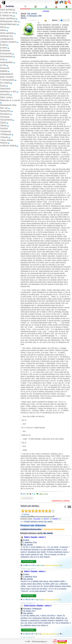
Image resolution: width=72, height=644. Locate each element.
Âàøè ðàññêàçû (8, 18)
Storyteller (37, 519)
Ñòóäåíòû (5, 114)
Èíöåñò (4, 48)
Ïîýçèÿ (3, 86)
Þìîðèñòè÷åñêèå (8, 146)
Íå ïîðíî (3, 65)
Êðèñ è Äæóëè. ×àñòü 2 (35, 537)
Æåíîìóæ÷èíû (6, 36)
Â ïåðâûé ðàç (7, 16)
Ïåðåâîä (4, 71)
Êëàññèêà (5, 51)
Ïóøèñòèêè (5, 89)
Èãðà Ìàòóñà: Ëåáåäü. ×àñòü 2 (38, 606)
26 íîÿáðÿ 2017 (29, 611)
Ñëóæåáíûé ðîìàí (8, 105)
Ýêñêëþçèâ (6, 134)
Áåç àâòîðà (32, 14)
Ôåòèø (3, 126)
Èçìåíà (3, 45)
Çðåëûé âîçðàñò (8, 42)
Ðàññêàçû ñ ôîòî (8, 92)
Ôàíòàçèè (5, 117)
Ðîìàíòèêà (5, 94)
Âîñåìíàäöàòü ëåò (9, 21)
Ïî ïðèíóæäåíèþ (7, 80)
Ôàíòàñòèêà (6, 120)
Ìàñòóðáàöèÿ (6, 56)
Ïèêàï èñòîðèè (7, 77)
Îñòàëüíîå (5, 68)
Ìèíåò (3, 59)
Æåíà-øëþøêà (7, 33)
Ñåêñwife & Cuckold (10, 100)
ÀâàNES (55, 519)
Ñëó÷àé (4, 108)
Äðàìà (3, 30)
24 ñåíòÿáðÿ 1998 (34, 16)
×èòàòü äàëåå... (29, 562)
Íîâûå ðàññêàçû (8, 10)
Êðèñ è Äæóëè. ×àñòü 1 (35, 571)
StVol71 (46, 519)
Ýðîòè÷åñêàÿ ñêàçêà (7, 141)
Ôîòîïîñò (4, 128)
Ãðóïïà (3, 27)
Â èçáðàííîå (27, 498)
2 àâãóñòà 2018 (30, 543)
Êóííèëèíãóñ (6, 54)
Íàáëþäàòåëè (6, 62)
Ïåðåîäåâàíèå (6, 74)
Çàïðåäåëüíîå (7, 39)
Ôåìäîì (3, 123)
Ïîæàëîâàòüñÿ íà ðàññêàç (61, 501)
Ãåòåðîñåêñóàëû (8, 24)
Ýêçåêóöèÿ (6, 131)
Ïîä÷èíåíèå (5, 83)
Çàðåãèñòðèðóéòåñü (31, 529)
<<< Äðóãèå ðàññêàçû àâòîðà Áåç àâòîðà (37, 522)
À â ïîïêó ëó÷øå (8, 13)
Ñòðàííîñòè (5, 111)
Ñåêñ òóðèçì (6, 97)
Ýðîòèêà (4, 137)
